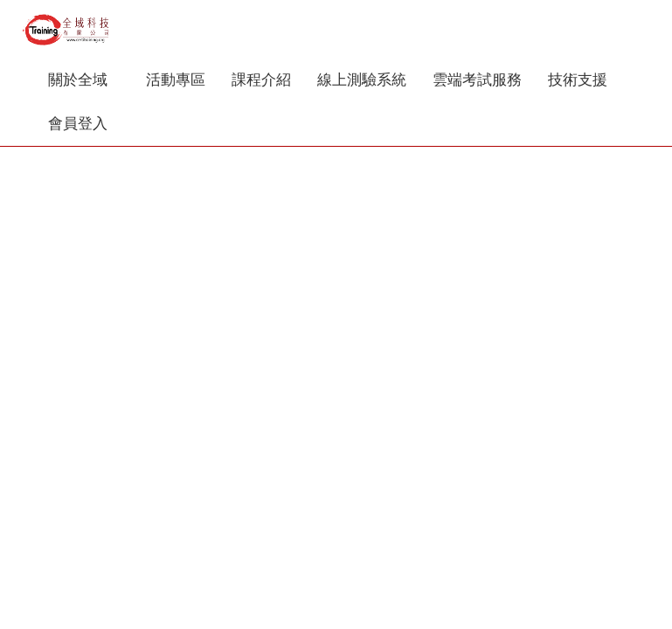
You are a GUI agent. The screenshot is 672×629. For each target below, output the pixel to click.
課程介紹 (261, 80)
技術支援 (584, 80)
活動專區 (176, 80)
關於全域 (84, 80)
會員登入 (78, 124)
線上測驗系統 (362, 80)
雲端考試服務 (477, 80)
